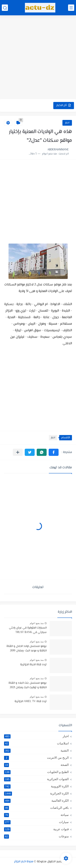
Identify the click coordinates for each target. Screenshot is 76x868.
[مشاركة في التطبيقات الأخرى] (18, 452)
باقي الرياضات (36, 808)
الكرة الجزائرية (36, 793)
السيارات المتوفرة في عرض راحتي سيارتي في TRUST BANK (28, 630)
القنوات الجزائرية (36, 779)
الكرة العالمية (36, 801)
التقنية (36, 751)
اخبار (67, 123)
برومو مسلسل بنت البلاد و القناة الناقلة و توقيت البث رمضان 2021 (28, 685)
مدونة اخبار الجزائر (24, 862)
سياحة (36, 815)
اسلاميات (36, 743)
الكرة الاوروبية (36, 786)
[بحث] (5, 8)
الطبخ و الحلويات (36, 772)
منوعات (36, 836)
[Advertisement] (38, 58)
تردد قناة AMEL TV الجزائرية (31, 701)
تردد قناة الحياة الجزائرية (33, 665)
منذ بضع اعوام (37, 623)
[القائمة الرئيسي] (71, 8)
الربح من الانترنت (36, 758)
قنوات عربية (36, 829)
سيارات (36, 822)
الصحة (36, 765)
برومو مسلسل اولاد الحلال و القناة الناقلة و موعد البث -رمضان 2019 (27, 649)
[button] (54, 452)
